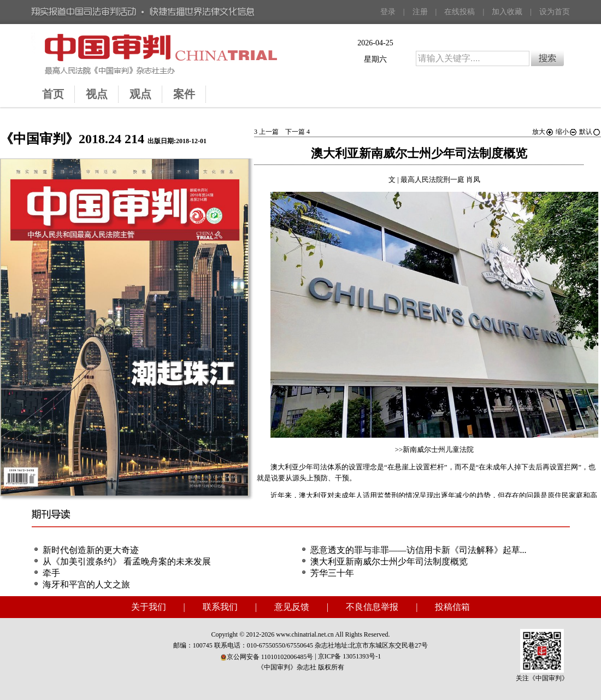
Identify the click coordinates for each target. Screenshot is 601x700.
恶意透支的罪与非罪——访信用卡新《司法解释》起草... (419, 550)
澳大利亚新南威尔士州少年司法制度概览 (389, 561)
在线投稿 (459, 12)
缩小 (567, 132)
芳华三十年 (332, 573)
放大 (543, 132)
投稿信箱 (452, 607)
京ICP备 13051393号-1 (350, 656)
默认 (590, 132)
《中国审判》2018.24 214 (72, 139)
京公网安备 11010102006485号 (267, 657)
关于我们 (149, 607)
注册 (420, 12)
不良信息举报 (372, 607)
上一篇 (266, 132)
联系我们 (220, 607)
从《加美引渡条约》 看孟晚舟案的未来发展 (127, 561)
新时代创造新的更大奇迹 (91, 550)
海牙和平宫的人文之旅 (86, 584)
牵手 (51, 573)
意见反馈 (292, 607)
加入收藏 (507, 12)
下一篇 (297, 132)
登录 (388, 12)
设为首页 (555, 12)
